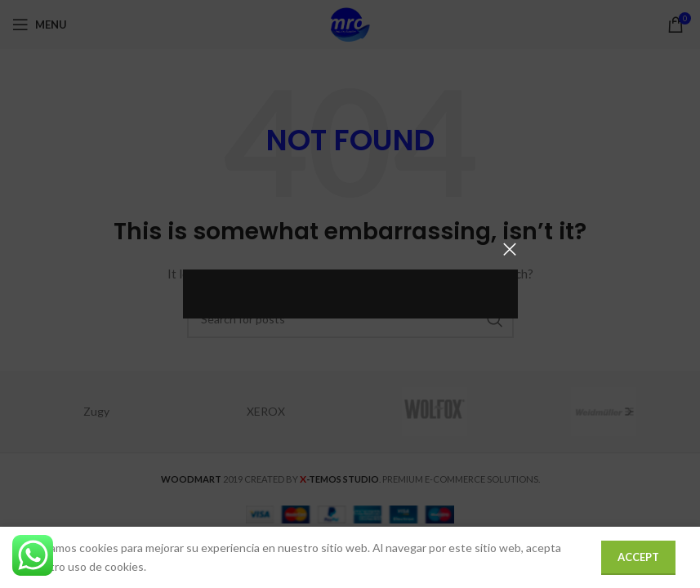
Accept (638, 557)
